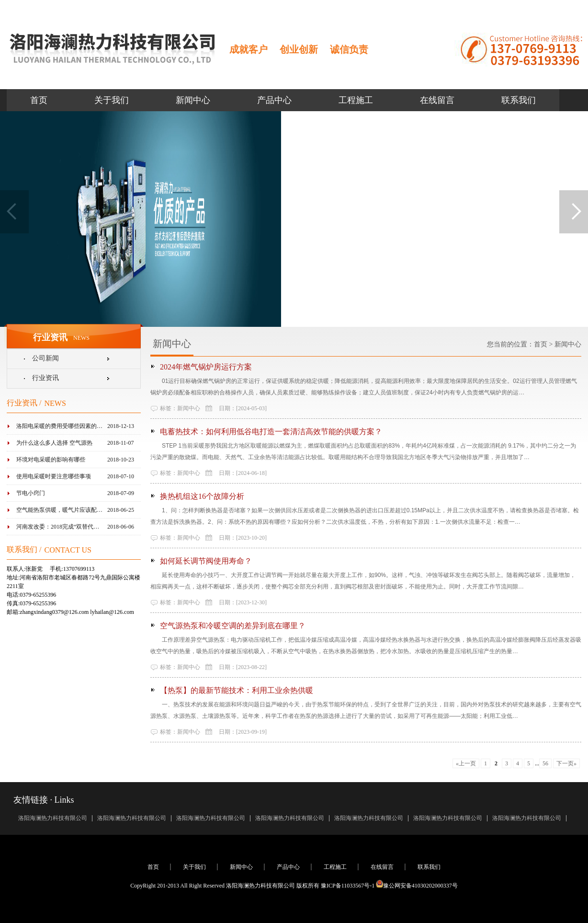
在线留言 (437, 100)
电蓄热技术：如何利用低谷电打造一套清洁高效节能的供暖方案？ (271, 432)
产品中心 (274, 100)
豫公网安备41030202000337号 (417, 886)
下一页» (566, 763)
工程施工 (356, 100)
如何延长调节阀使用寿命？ (206, 561)
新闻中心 (193, 100)
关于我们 (112, 100)
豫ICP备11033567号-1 (348, 886)
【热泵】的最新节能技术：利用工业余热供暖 (237, 690)
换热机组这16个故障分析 (202, 496)
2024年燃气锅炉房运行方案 (206, 367)
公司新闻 (45, 358)
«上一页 (466, 763)
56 (545, 763)
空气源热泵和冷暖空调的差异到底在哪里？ (233, 626)
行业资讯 (45, 378)
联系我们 (519, 100)
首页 (39, 100)
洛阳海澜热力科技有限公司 (53, 818)
